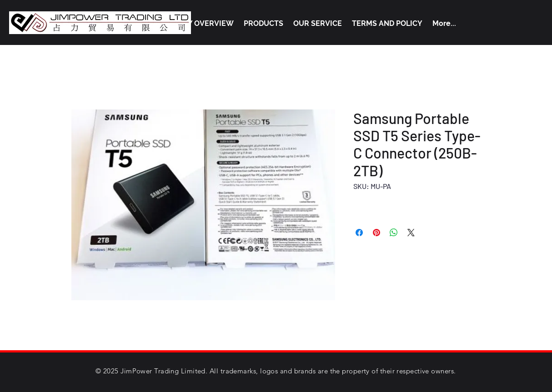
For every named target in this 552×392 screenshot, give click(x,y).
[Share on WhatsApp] (394, 233)
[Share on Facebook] (359, 233)
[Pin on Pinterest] (376, 233)
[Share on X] (411, 233)
